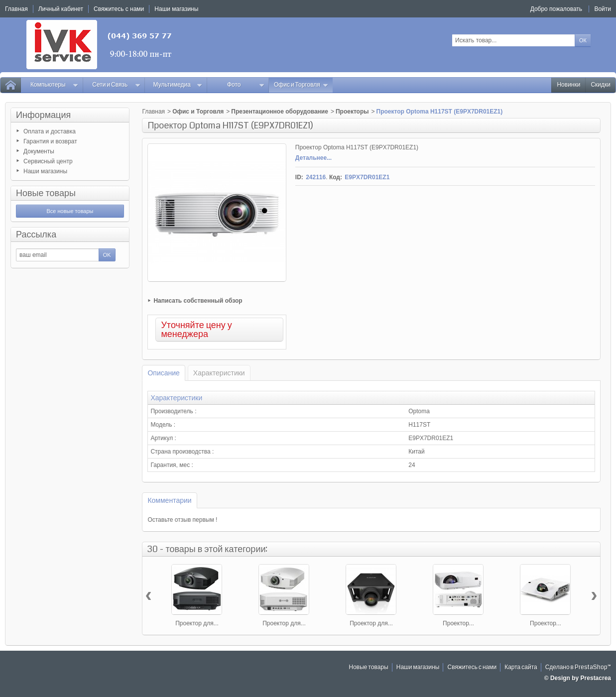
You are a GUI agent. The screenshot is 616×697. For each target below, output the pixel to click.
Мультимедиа (178, 85)
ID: (299, 177)
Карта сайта (521, 667)
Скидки (601, 85)
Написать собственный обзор (198, 301)
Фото (246, 85)
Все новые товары (70, 211)
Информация (43, 115)
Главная (153, 112)
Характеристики (219, 373)
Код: (336, 177)
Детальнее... (313, 158)
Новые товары (46, 193)
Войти (603, 9)
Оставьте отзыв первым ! (182, 520)
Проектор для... (197, 623)
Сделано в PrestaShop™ (578, 667)
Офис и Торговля (301, 85)
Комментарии (169, 500)
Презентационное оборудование (280, 112)
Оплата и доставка (50, 131)
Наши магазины (45, 171)
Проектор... (458, 623)
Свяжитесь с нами (472, 667)
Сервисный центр (48, 161)
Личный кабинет (61, 9)
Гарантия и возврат (50, 141)
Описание (163, 373)
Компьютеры (55, 85)
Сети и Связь (116, 85)
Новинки (568, 85)
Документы (39, 151)
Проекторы (352, 112)
